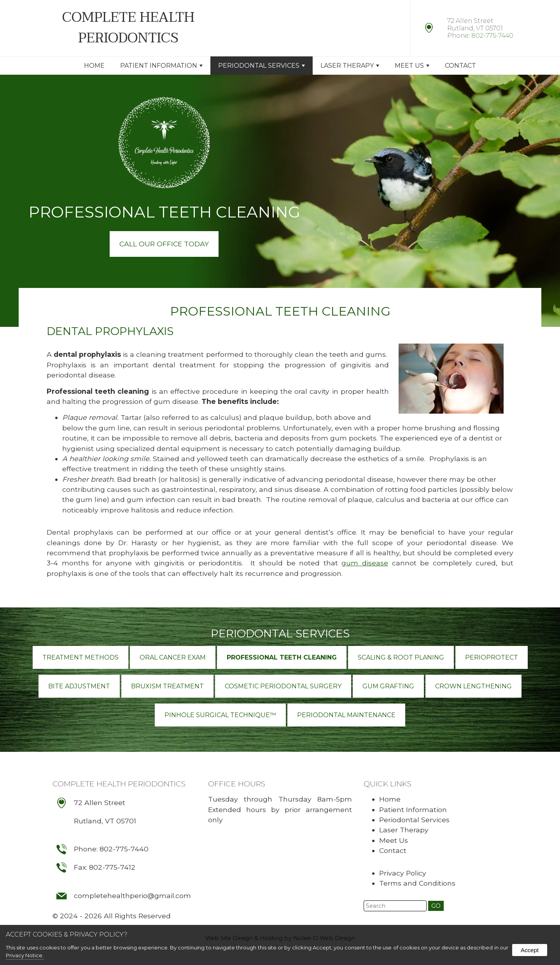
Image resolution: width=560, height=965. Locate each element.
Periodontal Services (262, 66)
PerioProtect (492, 657)
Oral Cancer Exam (173, 657)
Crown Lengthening (473, 686)
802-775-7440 (492, 36)
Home (94, 66)
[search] (395, 906)
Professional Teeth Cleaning (282, 657)
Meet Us (412, 66)
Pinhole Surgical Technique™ (220, 715)
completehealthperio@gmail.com (132, 895)
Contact (460, 66)
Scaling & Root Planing (401, 657)
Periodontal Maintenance (346, 715)
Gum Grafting (388, 686)
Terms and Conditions (417, 883)
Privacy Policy (403, 873)
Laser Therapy (350, 66)
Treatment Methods (80, 657)
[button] (436, 906)
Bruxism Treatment (167, 686)
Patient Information (161, 66)
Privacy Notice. (25, 955)
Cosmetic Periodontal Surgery (283, 686)
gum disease (365, 563)
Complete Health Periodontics (119, 784)
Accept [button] (530, 950)
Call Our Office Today (164, 244)
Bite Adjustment (79, 686)
